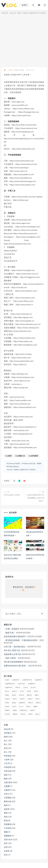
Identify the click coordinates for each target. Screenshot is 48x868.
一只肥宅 (8, 70)
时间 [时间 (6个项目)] (7, 703)
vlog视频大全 (20, 456)
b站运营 (7, 729)
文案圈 (7, 786)
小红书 (7, 763)
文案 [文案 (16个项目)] (30, 699)
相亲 (6, 805)
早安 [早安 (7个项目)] (37, 699)
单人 (6, 740)
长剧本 (7, 851)
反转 (6, 748)
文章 (6, 794)
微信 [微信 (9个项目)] (14, 695)
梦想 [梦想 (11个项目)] (31, 703)
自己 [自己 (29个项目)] (7, 714)
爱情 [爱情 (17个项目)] (38, 703)
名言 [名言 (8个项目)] (29, 691)
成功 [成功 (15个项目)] (7, 699)
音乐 (6, 855)
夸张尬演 (8, 756)
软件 (6, 843)
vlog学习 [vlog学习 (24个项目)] (21, 684)
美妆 (6, 817)
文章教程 (8, 798)
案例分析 (8, 801)
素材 (19, 13)
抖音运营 (8, 771)
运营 (6, 847)
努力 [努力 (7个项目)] (7, 691)
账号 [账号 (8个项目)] (30, 714)
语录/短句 (8, 839)
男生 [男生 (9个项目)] (28, 706)
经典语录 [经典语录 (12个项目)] (23, 710)
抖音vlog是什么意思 (12, 495)
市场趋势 (8, 767)
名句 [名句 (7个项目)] (22, 691)
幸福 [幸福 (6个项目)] (7, 695)
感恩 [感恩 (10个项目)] (29, 695)
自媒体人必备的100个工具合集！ (25, 470)
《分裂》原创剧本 (12, 629)
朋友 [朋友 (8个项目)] (14, 703)
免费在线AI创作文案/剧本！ (16, 666)
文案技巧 (8, 790)
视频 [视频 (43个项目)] (15, 714)
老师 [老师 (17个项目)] (33, 710)
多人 (6, 752)
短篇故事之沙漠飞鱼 (12, 654)
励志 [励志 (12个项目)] (14, 691)
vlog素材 (8, 456)
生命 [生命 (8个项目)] (7, 706)
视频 (22, 70)
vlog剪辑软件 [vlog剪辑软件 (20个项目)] (10, 684)
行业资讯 (8, 828)
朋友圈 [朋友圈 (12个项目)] (22, 703)
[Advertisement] (24, 40)
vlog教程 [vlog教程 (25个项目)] (31, 684)
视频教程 (8, 836)
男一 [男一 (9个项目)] (21, 706)
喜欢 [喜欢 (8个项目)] (36, 691)
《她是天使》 (10, 633)
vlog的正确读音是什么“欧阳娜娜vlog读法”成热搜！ (35, 498)
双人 (6, 744)
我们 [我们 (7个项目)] (15, 699)
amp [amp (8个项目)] (7, 680)
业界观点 (8, 733)
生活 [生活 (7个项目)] (14, 706)
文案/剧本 (8, 782)
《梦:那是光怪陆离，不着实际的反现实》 (21, 640)
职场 (6, 820)
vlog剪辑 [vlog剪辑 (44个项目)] (38, 680)
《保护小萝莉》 (11, 658)
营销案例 (8, 824)
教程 (6, 779)
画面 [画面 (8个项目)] (35, 706)
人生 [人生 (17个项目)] (25, 687)
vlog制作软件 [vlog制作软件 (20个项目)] (27, 680)
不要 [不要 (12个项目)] (17, 687)
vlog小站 (13, 13)
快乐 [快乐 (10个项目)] (21, 695)
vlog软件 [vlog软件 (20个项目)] (9, 687)
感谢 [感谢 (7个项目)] (37, 695)
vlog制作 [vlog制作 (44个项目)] (15, 680)
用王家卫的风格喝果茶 (13, 662)
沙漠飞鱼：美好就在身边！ (15, 647)
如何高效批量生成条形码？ (15, 636)
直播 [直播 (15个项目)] (7, 710)
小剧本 (7, 759)
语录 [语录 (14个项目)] (23, 714)
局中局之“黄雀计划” (12, 650)
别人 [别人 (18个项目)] (33, 687)
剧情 (6, 737)
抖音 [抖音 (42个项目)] (22, 699)
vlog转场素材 (33, 456)
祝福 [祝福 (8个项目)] (15, 710)
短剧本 (7, 809)
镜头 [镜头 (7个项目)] (37, 714)
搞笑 (6, 775)
